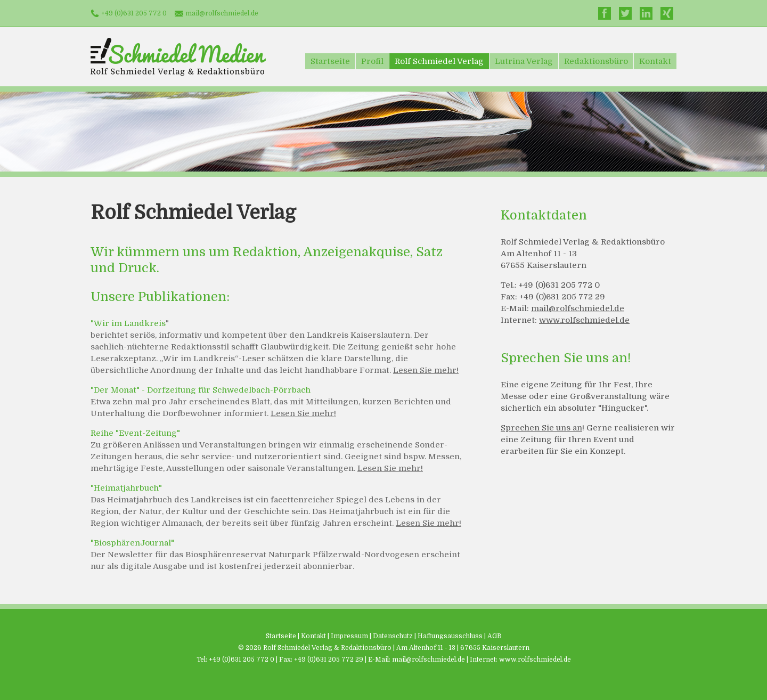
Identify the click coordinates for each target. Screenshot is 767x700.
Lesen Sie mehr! (426, 370)
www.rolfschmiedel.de (584, 320)
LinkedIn (646, 13)
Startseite (330, 61)
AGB (495, 636)
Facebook (605, 13)
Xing (667, 13)
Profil (372, 61)
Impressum (349, 636)
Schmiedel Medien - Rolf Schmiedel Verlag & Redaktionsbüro (178, 57)
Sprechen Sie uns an (541, 428)
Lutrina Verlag (524, 61)
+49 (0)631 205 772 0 (134, 13)
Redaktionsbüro (596, 61)
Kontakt (655, 61)
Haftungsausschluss (450, 636)
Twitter (625, 13)
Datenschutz (393, 636)
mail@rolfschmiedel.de (222, 13)
